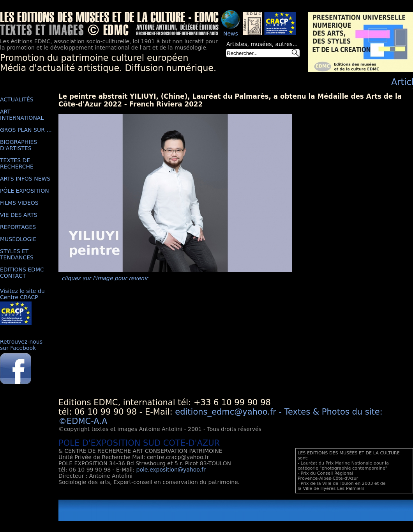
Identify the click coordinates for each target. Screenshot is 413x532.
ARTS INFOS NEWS (25, 179)
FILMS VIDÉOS (19, 203)
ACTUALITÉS (17, 99)
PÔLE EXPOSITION (25, 191)
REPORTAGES (18, 227)
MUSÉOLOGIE (18, 239)
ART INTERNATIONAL (22, 115)
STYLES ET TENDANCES (17, 254)
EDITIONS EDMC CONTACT (22, 273)
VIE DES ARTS (19, 215)
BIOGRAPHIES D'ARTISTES (19, 145)
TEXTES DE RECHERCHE (17, 163)
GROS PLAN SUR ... (26, 130)
